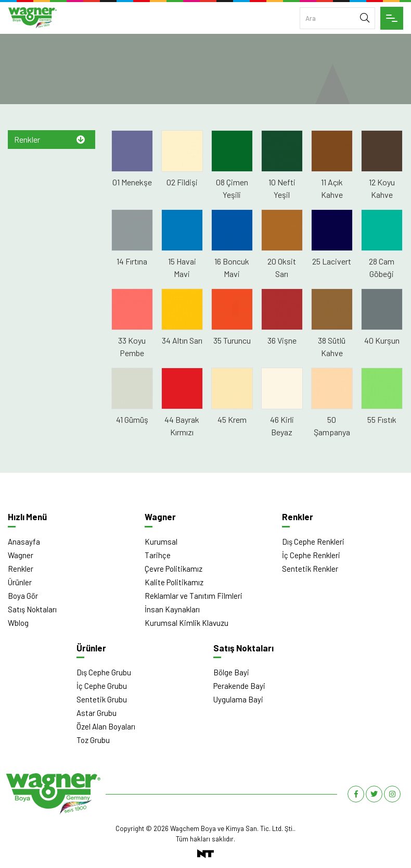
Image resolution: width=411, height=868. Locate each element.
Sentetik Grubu (102, 699)
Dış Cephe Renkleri (313, 542)
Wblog (18, 623)
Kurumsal (161, 542)
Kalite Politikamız (174, 582)
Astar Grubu (97, 713)
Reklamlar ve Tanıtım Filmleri (194, 596)
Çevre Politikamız (174, 569)
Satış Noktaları (32, 609)
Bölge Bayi (231, 672)
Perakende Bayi (239, 686)
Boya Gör (23, 596)
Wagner (21, 555)
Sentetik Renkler (310, 569)
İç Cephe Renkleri (311, 555)
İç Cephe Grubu (102, 686)
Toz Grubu (93, 740)
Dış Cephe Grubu (104, 672)
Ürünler (20, 582)
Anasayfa (24, 542)
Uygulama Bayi (238, 699)
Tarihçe (158, 555)
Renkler (27, 139)
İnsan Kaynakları (172, 609)
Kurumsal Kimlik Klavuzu (187, 623)
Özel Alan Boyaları (106, 726)
